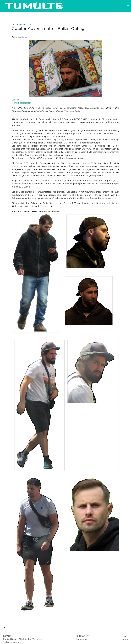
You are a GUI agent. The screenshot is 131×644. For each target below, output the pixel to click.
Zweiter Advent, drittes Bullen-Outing (48, 29)
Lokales (16, 100)
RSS (124, 636)
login (125, 639)
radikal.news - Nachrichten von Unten (23, 639)
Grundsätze (82, 639)
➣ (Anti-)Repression (21, 103)
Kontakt (7, 636)
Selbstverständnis (12, 642)
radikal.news (83, 636)
